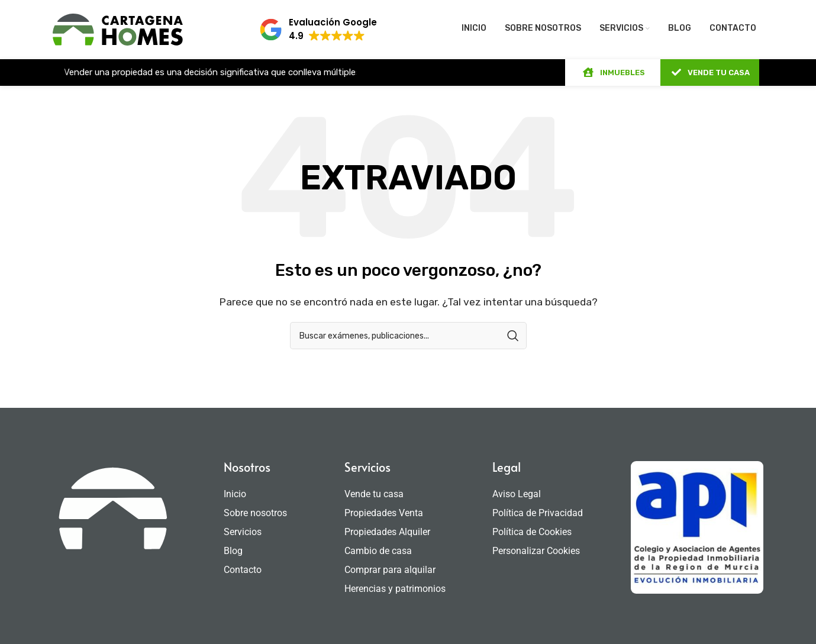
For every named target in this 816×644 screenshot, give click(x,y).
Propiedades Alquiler (387, 532)
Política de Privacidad (538, 513)
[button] (318, 30)
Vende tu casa (374, 494)
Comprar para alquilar (390, 570)
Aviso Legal (517, 494)
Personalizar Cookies (536, 551)
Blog (233, 551)
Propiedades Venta (384, 513)
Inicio (235, 494)
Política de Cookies (532, 532)
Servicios (246, 532)
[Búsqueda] (408, 336)
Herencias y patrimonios (395, 589)
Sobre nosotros (255, 513)
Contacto (243, 570)
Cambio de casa (378, 551)
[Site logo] (118, 29)
